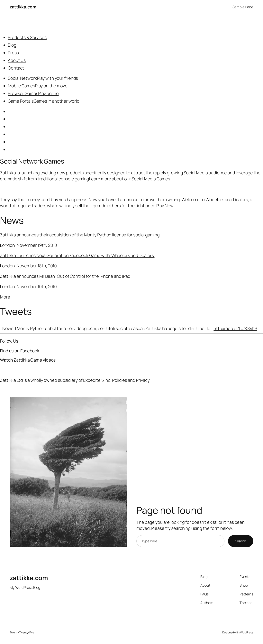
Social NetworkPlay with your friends (43, 78)
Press (13, 53)
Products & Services (27, 37)
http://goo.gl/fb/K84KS (235, 328)
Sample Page (243, 7)
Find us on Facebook (20, 351)
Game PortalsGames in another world (44, 101)
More (5, 297)
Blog (12, 45)
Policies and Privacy (131, 380)
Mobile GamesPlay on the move (38, 86)
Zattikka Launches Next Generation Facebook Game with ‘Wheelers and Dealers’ (77, 255)
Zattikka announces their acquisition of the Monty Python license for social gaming (80, 235)
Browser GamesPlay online (33, 93)
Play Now (165, 206)
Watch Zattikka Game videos (28, 360)
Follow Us (9, 341)
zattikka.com (23, 7)
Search (241, 541)
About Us (17, 60)
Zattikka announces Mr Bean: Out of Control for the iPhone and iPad (65, 276)
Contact (16, 68)
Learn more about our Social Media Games (129, 179)
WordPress (247, 632)
